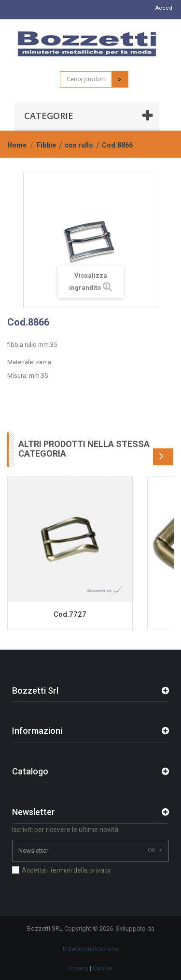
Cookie (103, 968)
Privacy (79, 968)
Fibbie (46, 145)
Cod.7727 (70, 614)
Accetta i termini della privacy (66, 870)
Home (17, 145)
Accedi (165, 8)
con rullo (79, 145)
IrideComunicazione (90, 949)
